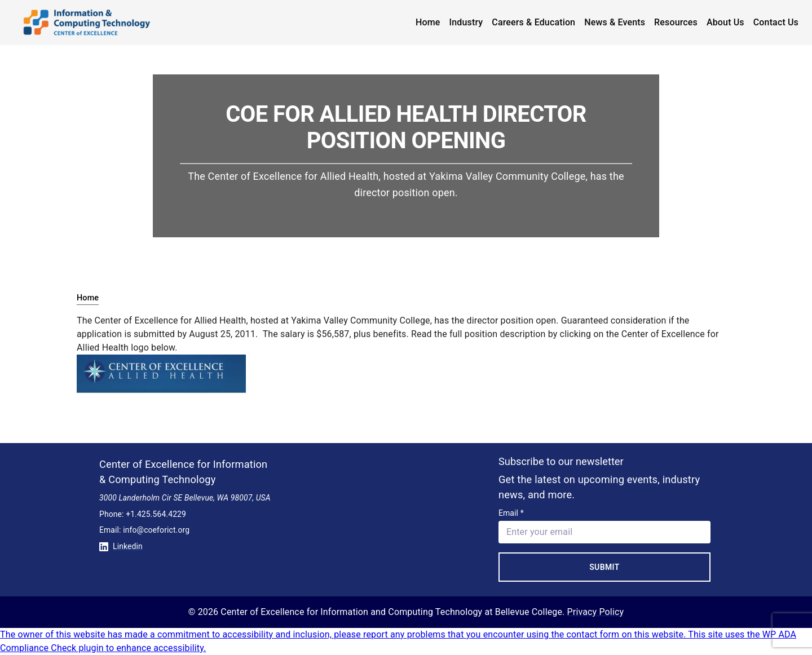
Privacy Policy (596, 612)
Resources (676, 22)
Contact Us (776, 22)
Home (428, 22)
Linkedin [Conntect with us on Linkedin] (121, 546)
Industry (466, 22)
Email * (511, 513)
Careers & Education (533, 22)
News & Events (615, 22)
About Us (725, 22)
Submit (604, 567)
